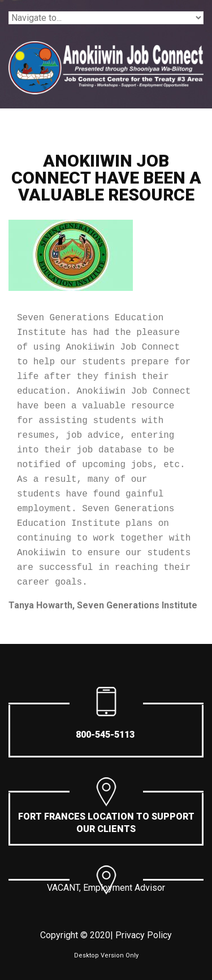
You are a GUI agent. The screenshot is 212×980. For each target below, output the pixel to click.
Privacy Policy (144, 935)
